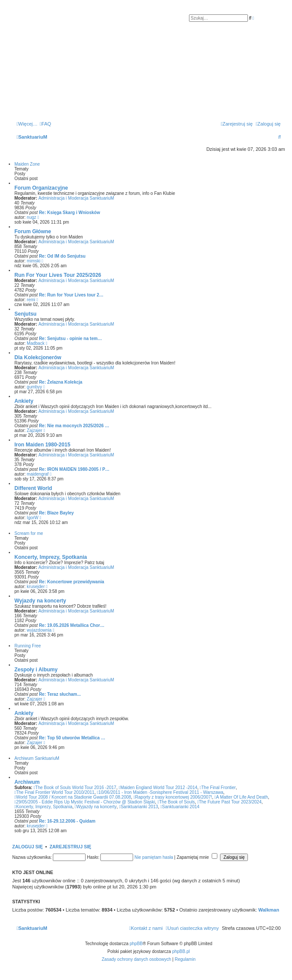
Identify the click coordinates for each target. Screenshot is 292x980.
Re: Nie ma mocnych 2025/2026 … (74, 426)
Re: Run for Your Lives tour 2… (71, 295)
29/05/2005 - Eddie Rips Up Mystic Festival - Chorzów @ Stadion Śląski (85, 802)
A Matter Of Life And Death (241, 797)
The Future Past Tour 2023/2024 (229, 802)
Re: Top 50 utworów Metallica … (72, 738)
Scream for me (29, 533)
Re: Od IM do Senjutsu (62, 256)
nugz (31, 217)
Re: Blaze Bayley (56, 513)
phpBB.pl (181, 951)
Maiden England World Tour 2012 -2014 (158, 788)
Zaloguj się (27, 847)
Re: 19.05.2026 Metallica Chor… (72, 625)
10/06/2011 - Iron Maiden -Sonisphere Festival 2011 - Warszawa (160, 792)
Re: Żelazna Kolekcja (60, 382)
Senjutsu (26, 314)
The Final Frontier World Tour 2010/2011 (54, 792)
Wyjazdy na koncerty (40, 601)
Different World (33, 488)
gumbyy (34, 387)
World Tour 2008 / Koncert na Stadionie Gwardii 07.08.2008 (73, 797)
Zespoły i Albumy (36, 670)
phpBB (136, 944)
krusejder (36, 587)
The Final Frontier (218, 788)
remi (31, 300)
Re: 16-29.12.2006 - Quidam (67, 821)
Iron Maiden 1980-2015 (42, 445)
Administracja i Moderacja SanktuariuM (76, 198)
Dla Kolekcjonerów (38, 357)
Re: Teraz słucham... (60, 694)
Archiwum (27, 782)
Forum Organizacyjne (41, 188)
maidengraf (38, 474)
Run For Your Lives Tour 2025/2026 (58, 275)
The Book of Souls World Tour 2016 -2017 (75, 788)
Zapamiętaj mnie (197, 857)
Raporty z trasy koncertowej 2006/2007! (173, 797)
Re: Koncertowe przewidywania (71, 582)
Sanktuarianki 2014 (180, 807)
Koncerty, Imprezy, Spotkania (51, 557)
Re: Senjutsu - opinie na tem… (70, 339)
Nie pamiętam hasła (154, 857)
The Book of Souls (176, 802)
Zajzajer (34, 430)
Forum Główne (33, 231)
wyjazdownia (39, 630)
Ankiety (24, 401)
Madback (36, 343)
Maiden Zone (27, 164)
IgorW (33, 518)
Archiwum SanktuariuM (37, 758)
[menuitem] (45, 124)
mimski (33, 261)
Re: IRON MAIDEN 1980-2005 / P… (74, 469)
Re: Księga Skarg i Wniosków (69, 213)
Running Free (28, 646)
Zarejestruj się (70, 847)
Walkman (269, 910)
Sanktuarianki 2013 (139, 807)
